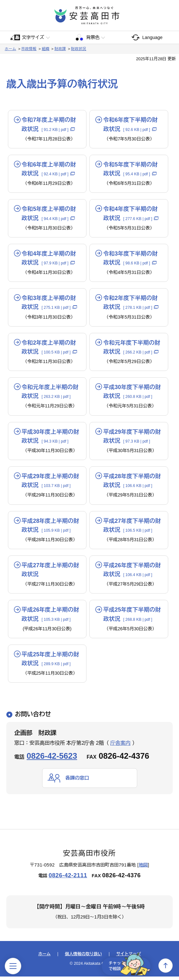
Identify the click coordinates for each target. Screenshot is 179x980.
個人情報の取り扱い (83, 957)
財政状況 (79, 49)
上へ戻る (166, 966)
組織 (46, 49)
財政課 (60, 49)
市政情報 (29, 49)
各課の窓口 (78, 781)
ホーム (10, 49)
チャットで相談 (126, 965)
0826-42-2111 (68, 879)
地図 (143, 868)
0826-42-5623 (52, 759)
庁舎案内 (120, 746)
